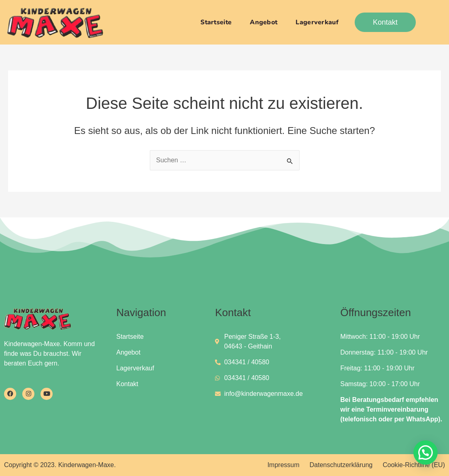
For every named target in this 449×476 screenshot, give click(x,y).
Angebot (264, 22)
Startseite (216, 22)
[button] (426, 453)
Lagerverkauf (317, 22)
